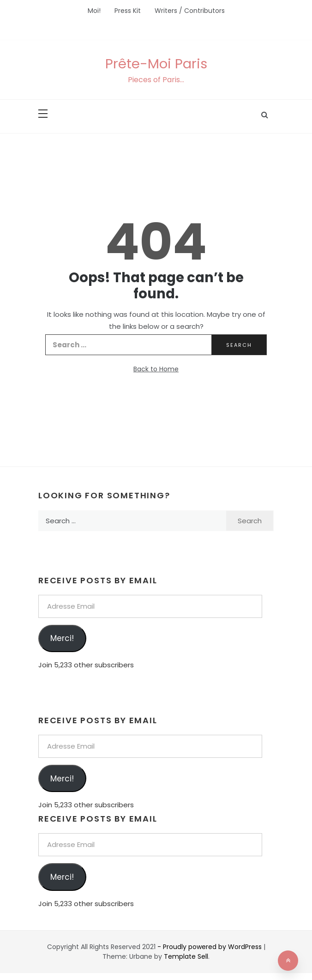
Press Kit (128, 11)
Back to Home (156, 369)
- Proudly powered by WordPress (210, 947)
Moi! (94, 11)
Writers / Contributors (190, 11)
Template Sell (186, 956)
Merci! (62, 638)
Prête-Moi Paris (156, 64)
